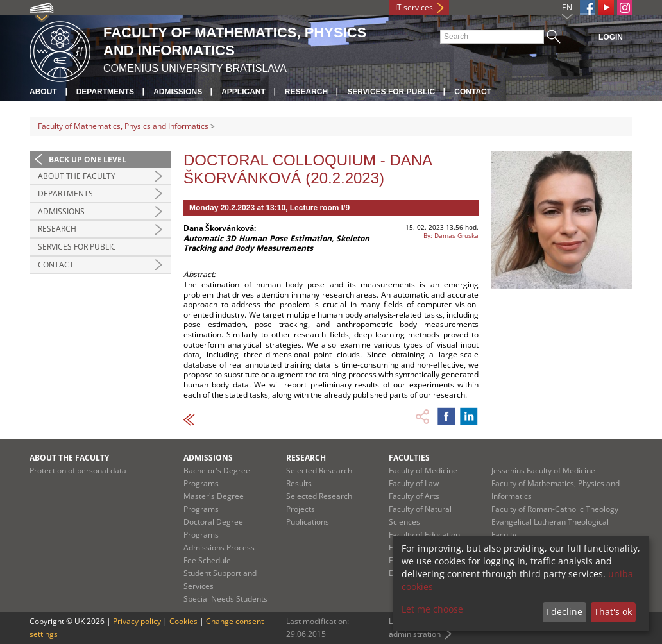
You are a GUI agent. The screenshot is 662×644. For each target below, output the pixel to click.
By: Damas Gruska (451, 235)
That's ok (613, 612)
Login (611, 37)
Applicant (243, 92)
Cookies (183, 621)
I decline (564, 612)
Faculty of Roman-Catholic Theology (555, 509)
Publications (308, 522)
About (43, 92)
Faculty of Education (424, 535)
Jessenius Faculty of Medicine (543, 470)
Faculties (409, 458)
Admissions (178, 92)
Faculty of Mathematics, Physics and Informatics (123, 126)
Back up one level (88, 159)
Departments (105, 92)
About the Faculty (77, 176)
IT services (414, 7)
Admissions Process (219, 547)
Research (306, 92)
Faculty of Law (414, 483)
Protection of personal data (78, 470)
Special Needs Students (225, 599)
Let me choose (432, 609)
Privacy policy (137, 621)
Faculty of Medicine (423, 470)
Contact (473, 92)
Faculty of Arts (414, 496)
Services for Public (391, 92)
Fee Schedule (207, 560)
